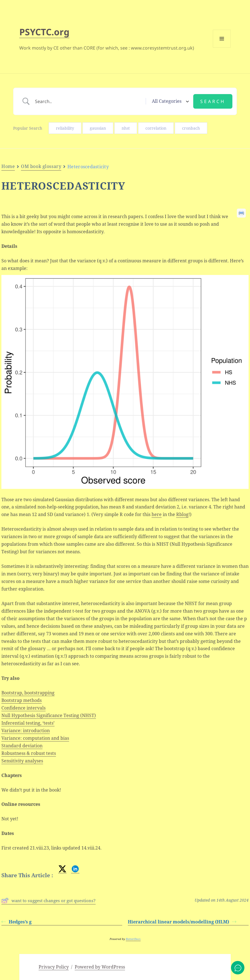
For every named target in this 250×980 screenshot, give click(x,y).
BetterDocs (133, 939)
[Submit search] (213, 101)
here (157, 514)
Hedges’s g (16, 922)
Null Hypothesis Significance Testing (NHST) (49, 715)
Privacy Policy (54, 967)
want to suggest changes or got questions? (49, 900)
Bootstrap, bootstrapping (28, 693)
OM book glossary (41, 166)
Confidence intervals (23, 708)
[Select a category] (169, 101)
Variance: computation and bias (35, 738)
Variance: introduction (26, 731)
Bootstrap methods (22, 700)
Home (8, 166)
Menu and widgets (222, 47)
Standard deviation (22, 746)
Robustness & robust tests (29, 753)
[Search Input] (89, 101)
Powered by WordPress (100, 967)
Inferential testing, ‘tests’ (28, 723)
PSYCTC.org (44, 32)
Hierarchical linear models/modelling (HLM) (182, 922)
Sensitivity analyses (22, 761)
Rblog (182, 514)
